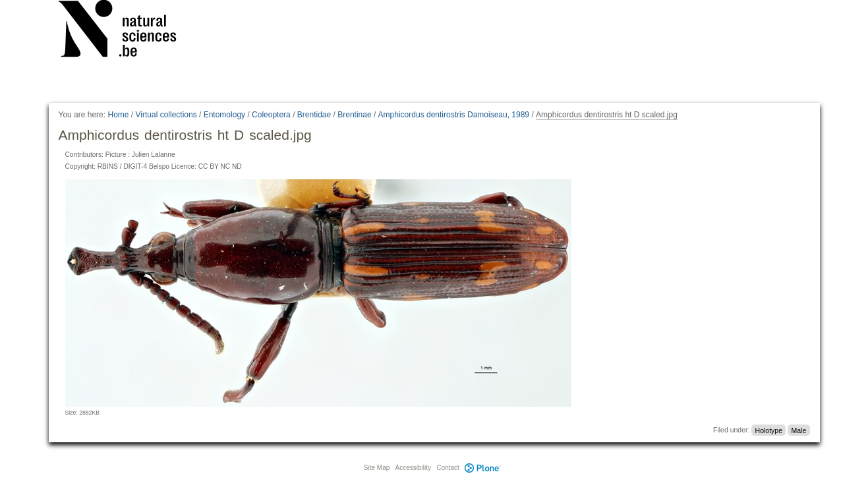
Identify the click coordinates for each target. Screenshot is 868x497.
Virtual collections (166, 115)
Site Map (377, 468)
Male (798, 430)
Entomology (224, 115)
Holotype (769, 430)
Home (118, 115)
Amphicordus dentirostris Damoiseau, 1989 (454, 115)
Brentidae (314, 115)
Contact (448, 468)
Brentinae (354, 115)
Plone (483, 468)
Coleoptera (271, 115)
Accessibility (413, 468)
